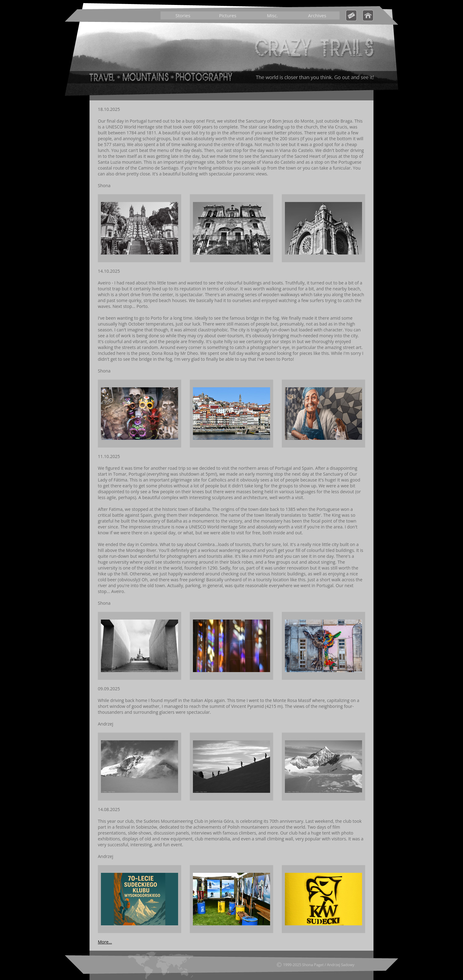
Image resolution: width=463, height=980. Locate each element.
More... (105, 942)
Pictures (227, 15)
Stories (183, 15)
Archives (317, 15)
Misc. (273, 15)
